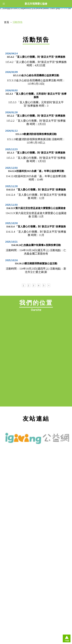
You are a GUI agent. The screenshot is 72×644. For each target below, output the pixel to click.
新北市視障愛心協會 (36, 4)
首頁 (7, 22)
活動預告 (18, 22)
